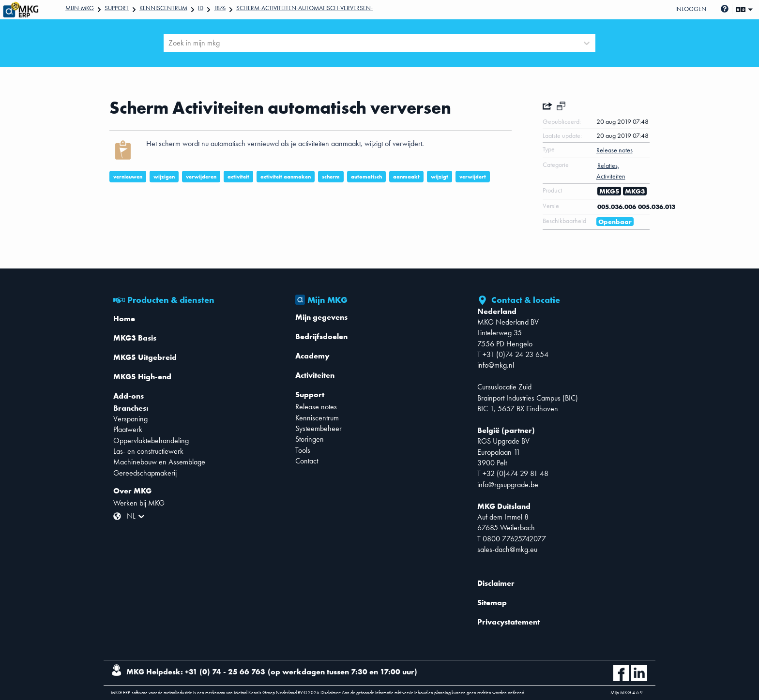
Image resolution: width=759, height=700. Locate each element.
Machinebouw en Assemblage (159, 462)
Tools (303, 450)
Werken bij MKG (139, 503)
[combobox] (169, 43)
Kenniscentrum (163, 8)
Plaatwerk (128, 429)
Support (117, 8)
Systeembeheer (319, 428)
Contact (307, 461)
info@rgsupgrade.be (508, 484)
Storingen (310, 439)
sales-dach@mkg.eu (507, 549)
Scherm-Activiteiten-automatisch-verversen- (304, 8)
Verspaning (130, 419)
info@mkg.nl (496, 365)
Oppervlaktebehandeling (151, 440)
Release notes (316, 407)
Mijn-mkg (80, 8)
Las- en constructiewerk (148, 451)
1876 (220, 8)
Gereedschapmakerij (145, 473)
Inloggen (691, 9)
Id (201, 8)
